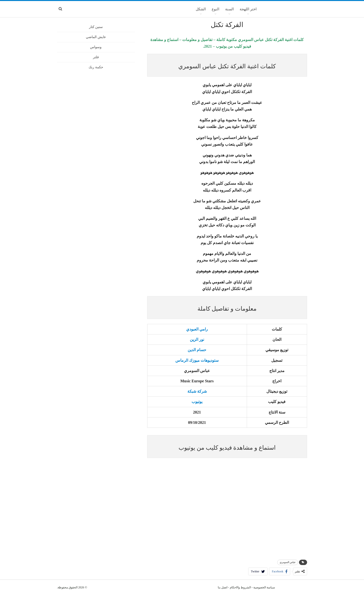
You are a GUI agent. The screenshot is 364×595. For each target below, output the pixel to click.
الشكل (201, 9)
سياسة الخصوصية (264, 587)
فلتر (96, 57)
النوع (215, 9)
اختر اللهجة (248, 9)
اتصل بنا (223, 587)
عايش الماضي (96, 37)
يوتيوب (197, 402)
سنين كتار (96, 27)
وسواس (96, 47)
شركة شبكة (197, 391)
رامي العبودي (197, 329)
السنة (229, 9)
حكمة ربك (96, 67)
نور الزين (197, 339)
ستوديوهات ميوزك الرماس (197, 360)
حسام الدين (197, 350)
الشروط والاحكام (240, 587)
